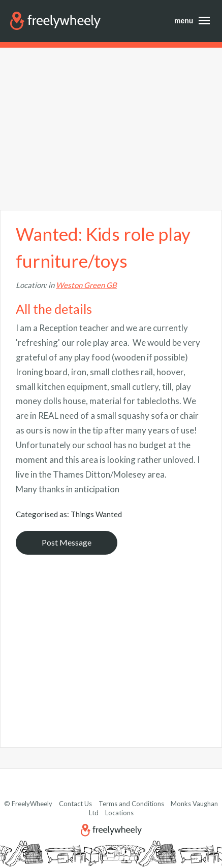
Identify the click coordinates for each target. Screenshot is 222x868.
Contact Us (75, 804)
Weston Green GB (86, 285)
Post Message (67, 542)
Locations (119, 813)
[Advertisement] (111, 129)
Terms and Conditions (131, 804)
